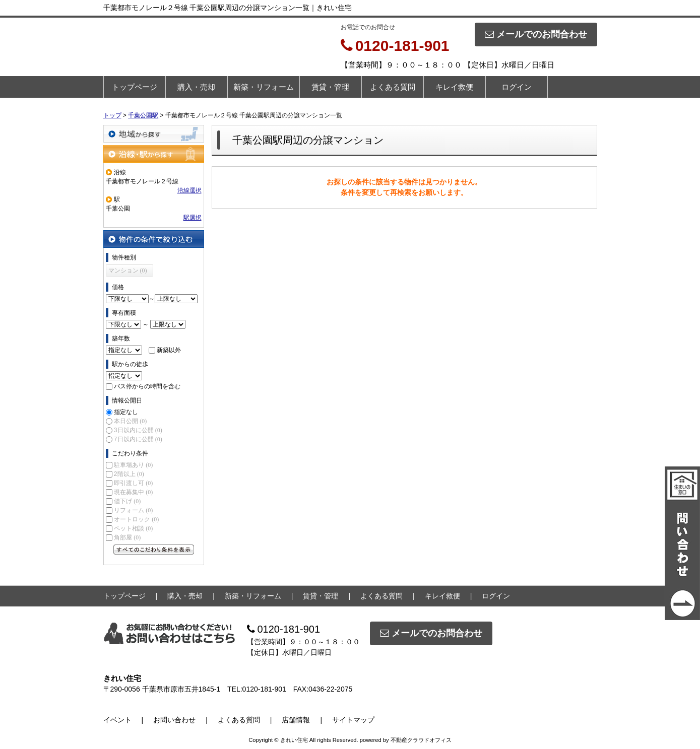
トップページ (135, 87)
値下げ (127, 501)
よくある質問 (393, 87)
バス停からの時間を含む (147, 386)
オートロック (136, 519)
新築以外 (169, 350)
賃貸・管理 (330, 87)
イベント (117, 720)
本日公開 (130, 421)
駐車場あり (133, 465)
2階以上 (129, 474)
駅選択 (193, 218)
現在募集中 (133, 492)
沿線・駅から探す (154, 154)
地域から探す (154, 134)
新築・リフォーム (264, 87)
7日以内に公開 (138, 439)
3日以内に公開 (138, 430)
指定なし (126, 412)
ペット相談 (133, 528)
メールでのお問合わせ (536, 34)
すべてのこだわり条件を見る (154, 550)
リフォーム (133, 510)
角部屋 (127, 537)
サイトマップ (353, 720)
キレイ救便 (454, 87)
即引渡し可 (133, 483)
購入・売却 (196, 87)
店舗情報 (296, 720)
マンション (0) (128, 270)
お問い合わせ (174, 720)
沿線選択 (189, 190)
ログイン (517, 87)
